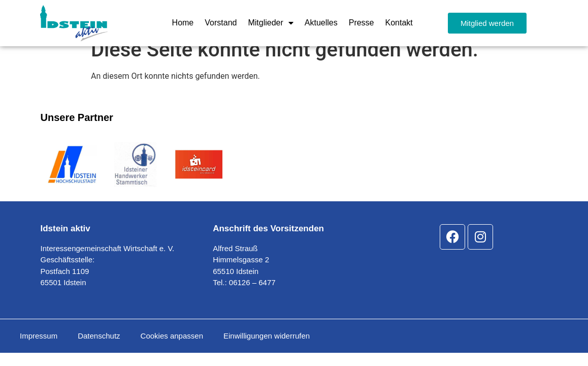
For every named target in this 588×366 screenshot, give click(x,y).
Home (183, 23)
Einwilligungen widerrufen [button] (267, 348)
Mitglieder (270, 23)
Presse (362, 23)
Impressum (39, 348)
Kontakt (399, 23)
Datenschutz (99, 348)
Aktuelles (321, 23)
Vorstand (221, 23)
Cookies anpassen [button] (172, 348)
